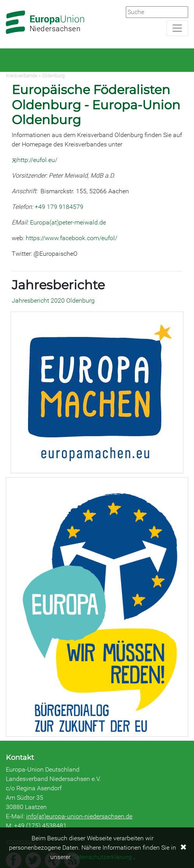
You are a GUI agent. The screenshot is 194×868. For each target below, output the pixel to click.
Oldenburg (53, 76)
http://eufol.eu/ (34, 160)
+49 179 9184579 (59, 207)
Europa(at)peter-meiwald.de (68, 222)
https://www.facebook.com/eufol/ (71, 238)
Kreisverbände (22, 76)
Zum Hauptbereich (6, 0)
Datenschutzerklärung (102, 857)
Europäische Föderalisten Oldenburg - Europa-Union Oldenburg (96, 105)
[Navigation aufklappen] (177, 28)
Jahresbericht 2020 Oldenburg (53, 300)
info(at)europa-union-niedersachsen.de (79, 816)
